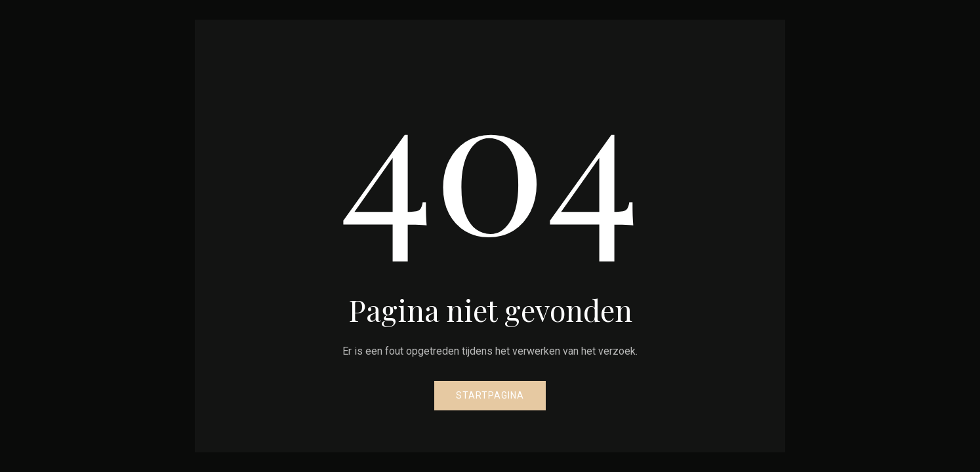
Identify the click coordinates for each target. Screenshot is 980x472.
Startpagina (490, 395)
